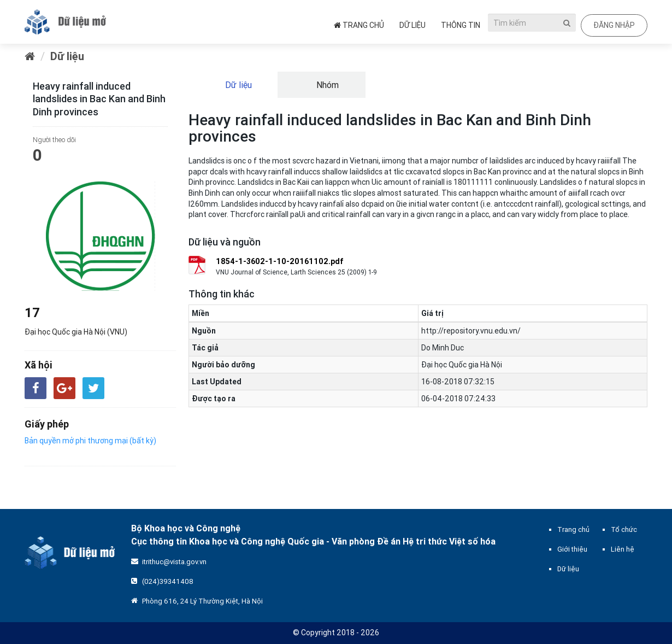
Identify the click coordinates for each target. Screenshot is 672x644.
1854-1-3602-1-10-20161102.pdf (280, 261)
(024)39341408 (168, 581)
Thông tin (461, 25)
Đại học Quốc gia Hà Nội (462, 365)
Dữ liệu (412, 25)
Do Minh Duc (443, 348)
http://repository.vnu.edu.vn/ (471, 331)
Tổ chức (624, 529)
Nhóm (326, 85)
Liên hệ (623, 549)
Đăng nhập (614, 25)
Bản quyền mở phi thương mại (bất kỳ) (90, 441)
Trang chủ (359, 25)
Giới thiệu (572, 549)
